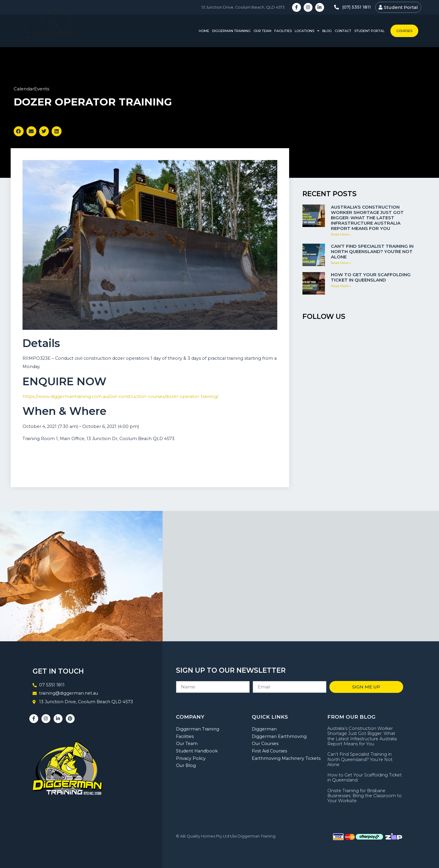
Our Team (262, 31)
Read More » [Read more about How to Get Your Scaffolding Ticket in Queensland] (341, 286)
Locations (307, 31)
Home (204, 31)
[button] (19, 131)
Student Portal (369, 31)
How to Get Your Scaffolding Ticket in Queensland (371, 277)
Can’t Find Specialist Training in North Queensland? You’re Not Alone (372, 251)
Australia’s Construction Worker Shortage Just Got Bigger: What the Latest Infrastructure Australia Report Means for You (367, 218)
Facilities (283, 31)
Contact (343, 31)
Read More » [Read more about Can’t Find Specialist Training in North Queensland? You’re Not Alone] (341, 263)
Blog (327, 31)
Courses (404, 31)
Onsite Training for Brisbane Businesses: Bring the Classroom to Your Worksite (365, 796)
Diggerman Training (231, 31)
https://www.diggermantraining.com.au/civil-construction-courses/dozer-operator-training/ (121, 397)
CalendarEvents (31, 89)
